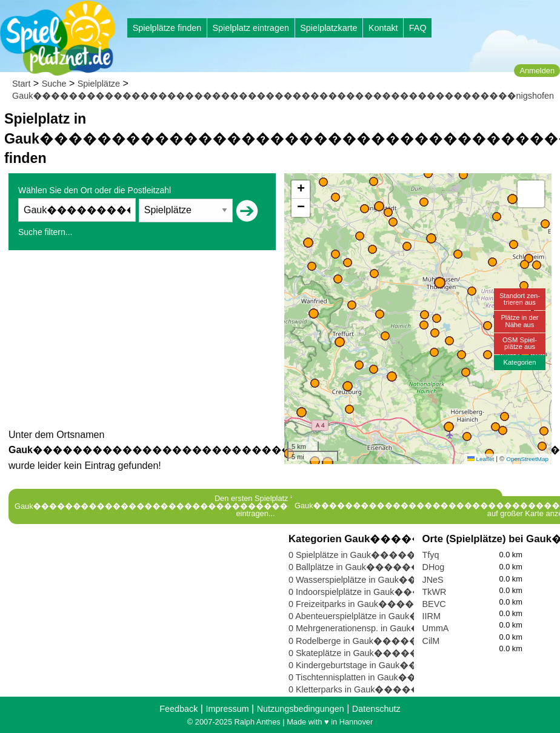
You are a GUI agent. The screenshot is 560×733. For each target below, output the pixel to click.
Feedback (178, 709)
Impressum (227, 709)
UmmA (436, 628)
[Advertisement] (142, 342)
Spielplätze (99, 84)
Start (21, 84)
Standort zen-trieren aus (520, 299)
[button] (328, 463)
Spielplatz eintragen (250, 28)
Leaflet (481, 459)
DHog (434, 567)
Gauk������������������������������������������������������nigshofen (283, 96)
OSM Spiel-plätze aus (520, 343)
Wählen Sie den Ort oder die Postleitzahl (95, 190)
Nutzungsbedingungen (301, 709)
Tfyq (431, 555)
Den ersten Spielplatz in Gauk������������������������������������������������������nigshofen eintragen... (255, 506)
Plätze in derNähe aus (519, 321)
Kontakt (383, 28)
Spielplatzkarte (328, 28)
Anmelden (537, 71)
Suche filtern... (45, 232)
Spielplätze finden (167, 28)
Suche (54, 84)
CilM (431, 641)
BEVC (434, 604)
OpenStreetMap (527, 459)
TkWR (435, 592)
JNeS (433, 580)
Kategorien (519, 362)
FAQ (418, 28)
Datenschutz (376, 709)
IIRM (432, 616)
